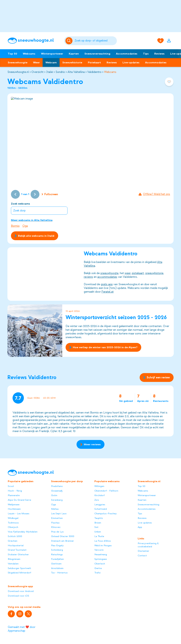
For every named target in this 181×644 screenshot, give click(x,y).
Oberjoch (13, 527)
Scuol (11, 486)
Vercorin (99, 550)
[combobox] (95, 41)
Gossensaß (57, 491)
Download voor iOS (18, 596)
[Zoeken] (95, 41)
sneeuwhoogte (109, 273)
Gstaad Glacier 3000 (63, 536)
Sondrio (60, 72)
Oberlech (100, 564)
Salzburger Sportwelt (19, 568)
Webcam (51, 62)
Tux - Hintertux (59, 573)
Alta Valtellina (76, 72)
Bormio (15, 226)
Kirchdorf (100, 495)
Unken (98, 532)
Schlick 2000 (15, 536)
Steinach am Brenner (62, 541)
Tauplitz (99, 518)
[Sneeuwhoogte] (34, 41)
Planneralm (14, 495)
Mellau (55, 509)
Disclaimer (143, 551)
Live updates (145, 523)
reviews (88, 277)
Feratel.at (107, 292)
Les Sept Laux (59, 513)
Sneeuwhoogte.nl (18, 72)
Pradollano (57, 486)
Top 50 (12, 54)
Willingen (99, 486)
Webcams (29, 54)
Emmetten (57, 518)
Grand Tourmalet (17, 550)
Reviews (159, 54)
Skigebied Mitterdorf (19, 573)
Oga (25, 226)
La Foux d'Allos (103, 541)
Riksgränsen (14, 559)
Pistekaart (94, 62)
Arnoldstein (57, 568)
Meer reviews (90, 444)
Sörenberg (57, 500)
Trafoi (97, 573)
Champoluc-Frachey (106, 513)
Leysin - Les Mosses (18, 513)
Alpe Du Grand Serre (19, 500)
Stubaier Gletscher (18, 554)
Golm (54, 495)
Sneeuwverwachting (97, 54)
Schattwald (101, 509)
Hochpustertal (16, 545)
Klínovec (56, 527)
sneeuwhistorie (154, 273)
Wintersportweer (52, 54)
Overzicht (37, 72)
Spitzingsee (101, 559)
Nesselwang (101, 554)
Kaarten (74, 54)
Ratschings (57, 554)
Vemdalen (13, 564)
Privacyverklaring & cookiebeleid (148, 545)
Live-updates (131, 62)
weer (127, 273)
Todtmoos (13, 523)
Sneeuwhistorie (72, 62)
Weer (36, 62)
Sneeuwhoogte (18, 62)
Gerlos (98, 568)
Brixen (98, 523)
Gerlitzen (56, 564)
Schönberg (57, 550)
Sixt (96, 527)
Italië (49, 72)
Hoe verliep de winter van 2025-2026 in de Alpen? (103, 347)
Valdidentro (94, 72)
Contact (142, 555)
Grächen (13, 541)
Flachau (55, 523)
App (140, 527)
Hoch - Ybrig (15, 491)
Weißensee (14, 504)
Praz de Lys (57, 532)
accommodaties (107, 277)
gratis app (107, 284)
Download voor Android (21, 591)
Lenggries (100, 504)
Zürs (97, 500)
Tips (146, 54)
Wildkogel (13, 518)
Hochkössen (14, 509)
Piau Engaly (57, 545)
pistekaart (138, 273)
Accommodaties (127, 54)
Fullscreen (50, 194)
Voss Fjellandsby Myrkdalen (23, 532)
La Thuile (99, 536)
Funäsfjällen (57, 559)
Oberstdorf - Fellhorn (106, 491)
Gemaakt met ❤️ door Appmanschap (22, 629)
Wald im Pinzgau (103, 545)
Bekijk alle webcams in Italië (35, 236)
